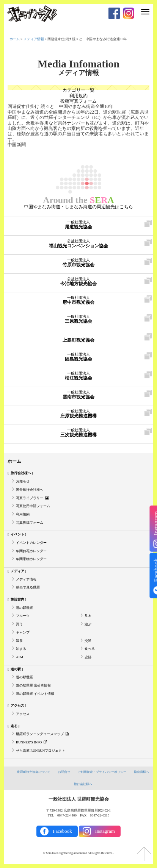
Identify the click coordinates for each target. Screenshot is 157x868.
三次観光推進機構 (78, 433)
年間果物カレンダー (31, 559)
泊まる (21, 649)
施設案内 (17, 599)
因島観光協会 (78, 357)
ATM (20, 657)
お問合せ (64, 772)
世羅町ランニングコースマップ (42, 734)
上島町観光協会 (78, 338)
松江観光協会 (78, 376)
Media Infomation (78, 64)
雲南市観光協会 (78, 395)
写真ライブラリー (32, 498)
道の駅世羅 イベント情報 (35, 694)
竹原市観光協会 (78, 263)
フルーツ (23, 616)
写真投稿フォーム (30, 523)
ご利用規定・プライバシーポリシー (102, 772)
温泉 (19, 641)
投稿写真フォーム (78, 101)
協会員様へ (141, 772)
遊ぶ (88, 624)
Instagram (105, 831)
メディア (17, 571)
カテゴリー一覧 (78, 90)
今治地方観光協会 (78, 282)
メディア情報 (34, 39)
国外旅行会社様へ (30, 490)
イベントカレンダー (31, 543)
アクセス (17, 706)
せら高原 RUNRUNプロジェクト (41, 751)
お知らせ (23, 481)
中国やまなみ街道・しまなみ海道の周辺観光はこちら (78, 207)
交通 (88, 641)
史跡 (88, 657)
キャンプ (23, 632)
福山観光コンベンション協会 (78, 244)
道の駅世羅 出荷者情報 (33, 685)
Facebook (62, 831)
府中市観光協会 (78, 300)
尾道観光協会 (78, 225)
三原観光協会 (78, 319)
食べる (90, 649)
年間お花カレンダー (31, 551)
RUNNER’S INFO (31, 742)
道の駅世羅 (24, 608)
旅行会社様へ (21, 473)
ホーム (15, 39)
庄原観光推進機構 (78, 414)
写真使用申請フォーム (33, 506)
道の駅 (16, 669)
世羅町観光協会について (34, 772)
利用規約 (78, 96)
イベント (17, 534)
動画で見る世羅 (28, 587)
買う (19, 624)
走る (14, 726)
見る (88, 616)
